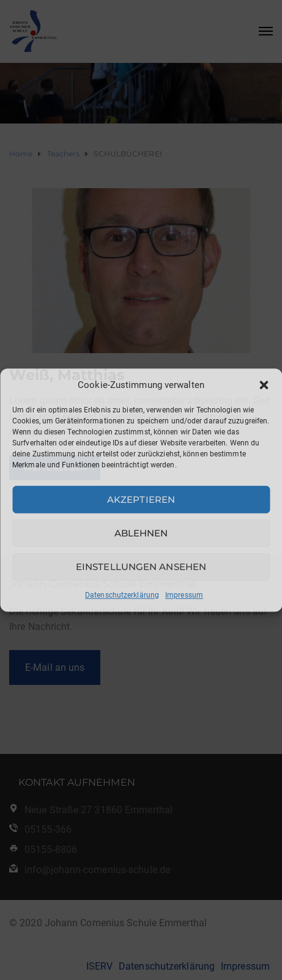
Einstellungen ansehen (141, 567)
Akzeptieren (141, 499)
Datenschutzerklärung (122, 595)
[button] (264, 385)
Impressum (184, 595)
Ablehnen (141, 533)
